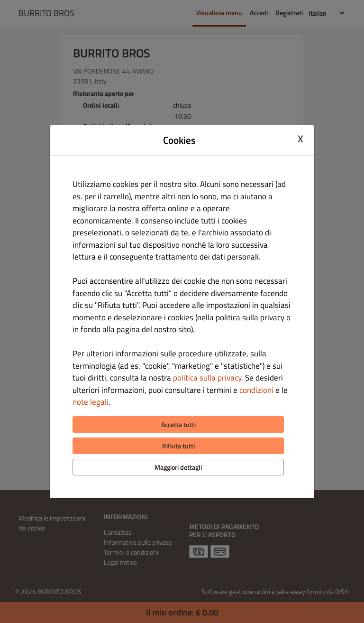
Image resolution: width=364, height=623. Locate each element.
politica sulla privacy (207, 378)
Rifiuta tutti (178, 446)
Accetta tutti (178, 424)
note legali (91, 402)
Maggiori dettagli (178, 467)
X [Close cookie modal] (300, 139)
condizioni (256, 390)
